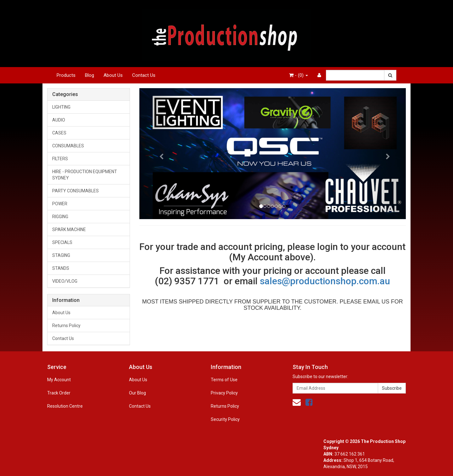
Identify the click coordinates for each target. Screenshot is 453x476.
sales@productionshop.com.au (325, 281)
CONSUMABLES (68, 146)
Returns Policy (66, 326)
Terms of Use (224, 380)
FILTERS (60, 159)
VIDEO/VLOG (65, 281)
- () (299, 75)
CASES (59, 133)
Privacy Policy (224, 393)
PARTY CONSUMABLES (75, 191)
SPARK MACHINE (69, 229)
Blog (89, 75)
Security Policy (225, 419)
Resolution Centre (65, 406)
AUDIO (59, 120)
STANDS (61, 268)
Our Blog (137, 393)
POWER (60, 204)
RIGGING (60, 217)
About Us (113, 75)
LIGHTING (61, 107)
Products (66, 75)
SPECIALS (62, 242)
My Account (59, 380)
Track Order (59, 393)
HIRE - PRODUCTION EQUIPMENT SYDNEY (85, 175)
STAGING (61, 255)
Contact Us (144, 75)
